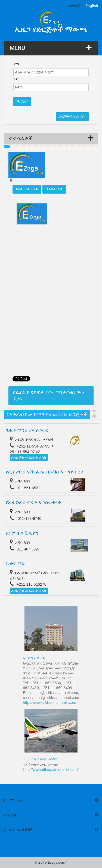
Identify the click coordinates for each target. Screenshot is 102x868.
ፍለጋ (22, 101)
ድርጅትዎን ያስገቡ (72, 116)
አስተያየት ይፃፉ (27, 189)
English (92, 6)
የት (16, 79)
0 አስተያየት (54, 189)
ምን (16, 64)
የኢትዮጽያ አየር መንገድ (41, 759)
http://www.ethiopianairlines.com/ (51, 769)
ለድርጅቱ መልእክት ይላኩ (29, 457)
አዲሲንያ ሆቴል (34, 658)
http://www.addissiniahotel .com (49, 703)
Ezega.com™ (57, 862)
